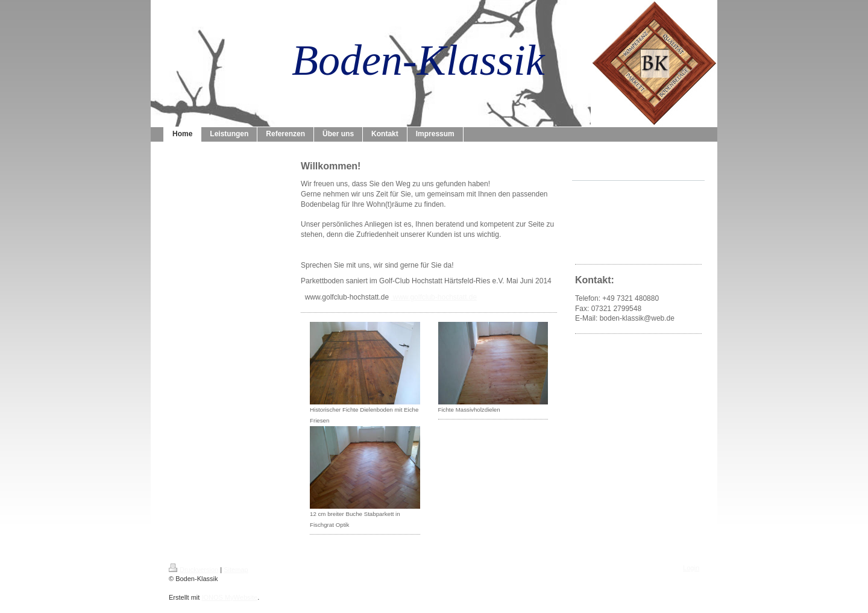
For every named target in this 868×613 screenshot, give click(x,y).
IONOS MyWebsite (229, 597)
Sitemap (236, 570)
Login (691, 568)
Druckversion (193, 570)
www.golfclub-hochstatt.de (434, 297)
